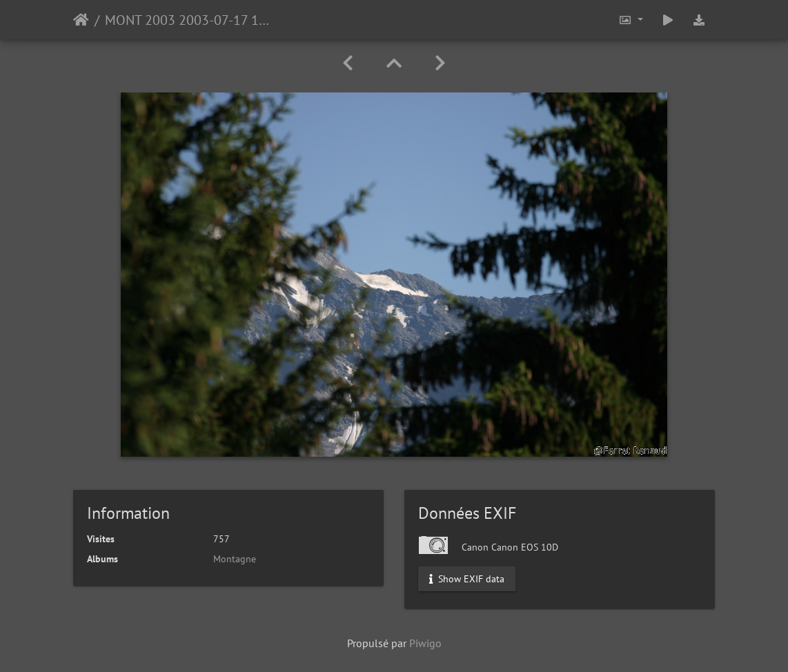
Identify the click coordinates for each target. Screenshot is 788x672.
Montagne (235, 559)
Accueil (81, 20)
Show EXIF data (467, 579)
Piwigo (425, 643)
